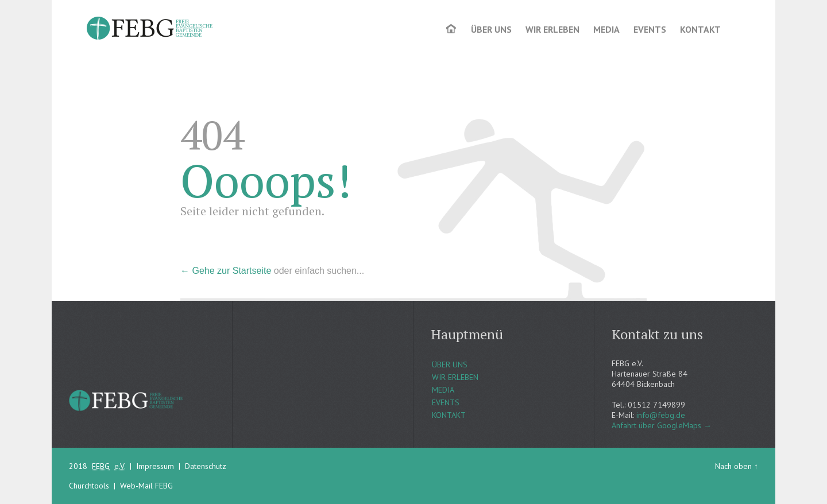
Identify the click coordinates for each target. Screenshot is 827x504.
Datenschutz (206, 466)
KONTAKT (449, 415)
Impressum (155, 466)
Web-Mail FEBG (146, 486)
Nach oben (733, 466)
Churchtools (89, 486)
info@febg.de (661, 415)
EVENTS (446, 402)
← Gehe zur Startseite (226, 271)
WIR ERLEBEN (455, 377)
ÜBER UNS (450, 365)
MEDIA (443, 390)
